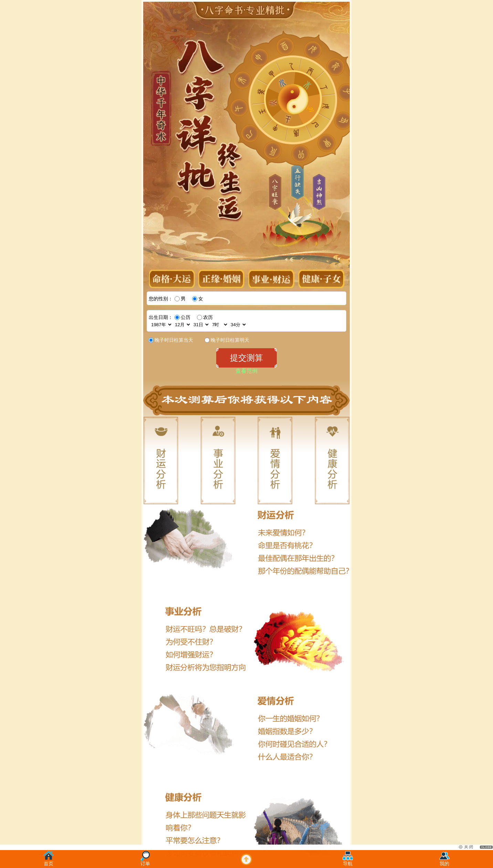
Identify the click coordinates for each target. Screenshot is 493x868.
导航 (348, 862)
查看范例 (246, 371)
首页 (49, 862)
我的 (444, 862)
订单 (145, 862)
